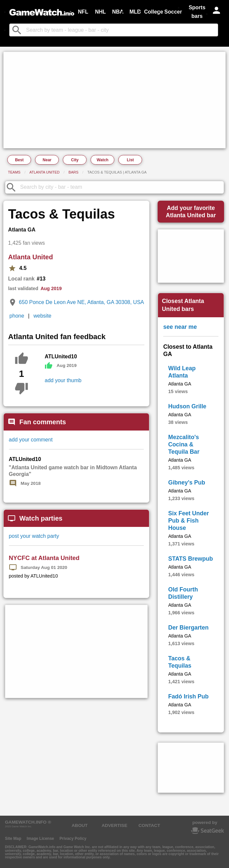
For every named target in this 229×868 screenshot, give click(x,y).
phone (17, 316)
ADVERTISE (114, 825)
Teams (14, 172)
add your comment (31, 440)
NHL (100, 12)
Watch (103, 160)
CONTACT (149, 825)
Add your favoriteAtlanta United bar (191, 212)
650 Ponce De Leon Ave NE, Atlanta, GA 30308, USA (81, 302)
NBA (118, 12)
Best (19, 160)
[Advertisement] (114, 100)
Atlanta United (44, 172)
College (154, 12)
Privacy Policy (73, 839)
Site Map (13, 839)
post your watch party (34, 536)
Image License (40, 839)
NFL (83, 12)
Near (47, 160)
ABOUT (80, 825)
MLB (135, 12)
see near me (180, 327)
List (130, 160)
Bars (73, 172)
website (42, 316)
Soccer (173, 12)
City (75, 160)
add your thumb (63, 380)
